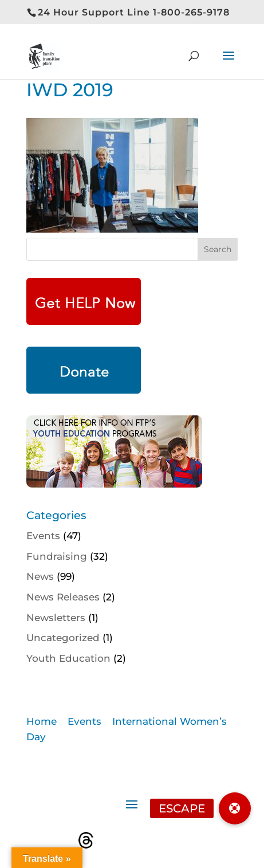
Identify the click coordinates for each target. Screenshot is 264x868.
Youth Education (68, 658)
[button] (235, 808)
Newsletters (56, 618)
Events (43, 536)
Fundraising (57, 556)
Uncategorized (63, 638)
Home (42, 721)
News (40, 576)
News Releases (63, 597)
